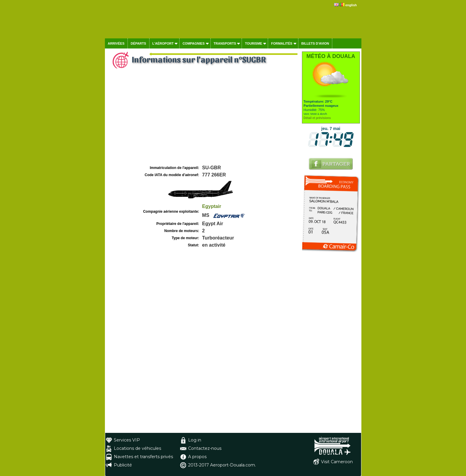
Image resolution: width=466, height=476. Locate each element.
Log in (195, 440)
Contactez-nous (205, 448)
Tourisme (254, 43)
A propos (197, 457)
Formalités (282, 43)
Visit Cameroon (337, 462)
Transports (225, 43)
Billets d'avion (315, 43)
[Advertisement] (203, 119)
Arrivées (116, 43)
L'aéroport (163, 43)
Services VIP (127, 440)
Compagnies (193, 43)
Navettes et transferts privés (143, 457)
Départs (138, 43)
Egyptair (212, 206)
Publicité (123, 465)
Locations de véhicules (137, 448)
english (351, 5)
